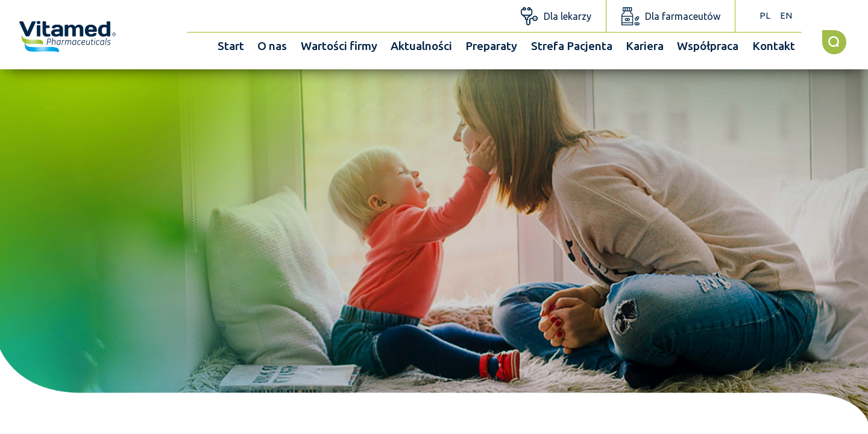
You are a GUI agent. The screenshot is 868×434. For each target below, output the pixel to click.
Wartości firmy (339, 46)
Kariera (645, 46)
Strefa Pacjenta (572, 46)
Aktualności (421, 46)
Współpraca (708, 46)
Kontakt (774, 46)
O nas (272, 46)
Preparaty (491, 46)
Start (231, 46)
